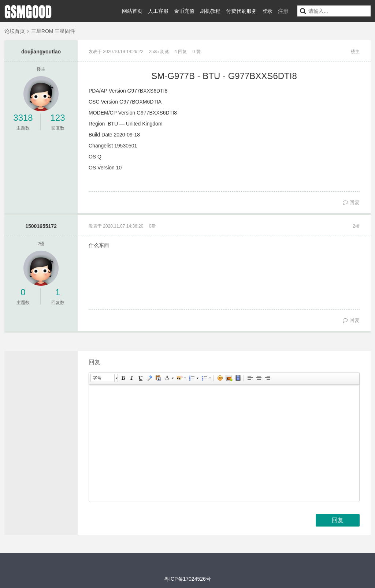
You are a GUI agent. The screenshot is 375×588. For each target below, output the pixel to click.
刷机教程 (210, 11)
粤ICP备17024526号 (187, 579)
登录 (267, 11)
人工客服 (158, 11)
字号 (97, 378)
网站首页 (132, 11)
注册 (283, 11)
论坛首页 (15, 31)
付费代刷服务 (241, 11)
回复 (351, 202)
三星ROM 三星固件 (53, 31)
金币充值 (184, 11)
